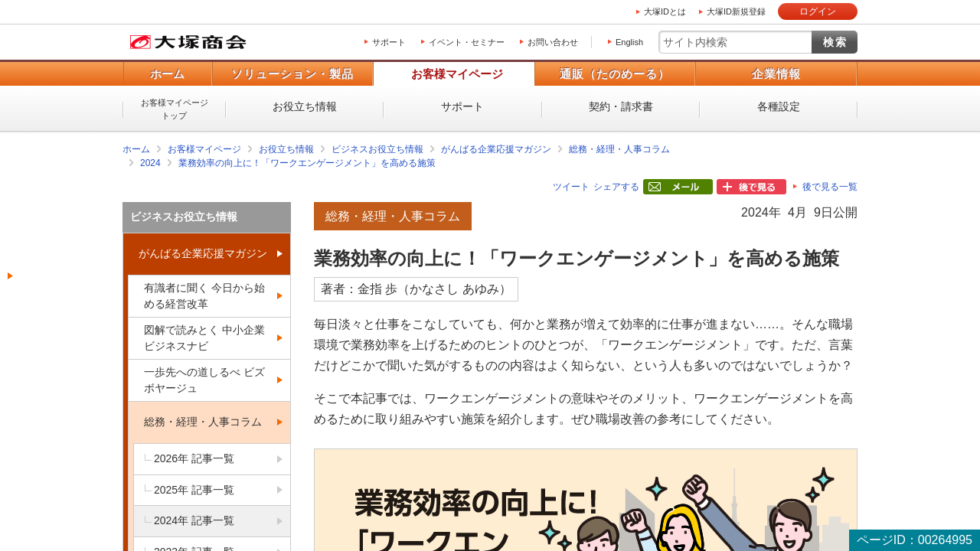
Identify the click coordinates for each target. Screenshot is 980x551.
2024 (150, 163)
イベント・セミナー (467, 42)
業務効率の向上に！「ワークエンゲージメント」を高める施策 (307, 163)
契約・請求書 (621, 106)
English (629, 42)
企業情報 (776, 74)
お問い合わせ (553, 42)
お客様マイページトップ (175, 109)
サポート (389, 42)
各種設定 (779, 106)
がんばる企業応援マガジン (496, 149)
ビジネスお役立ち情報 (377, 149)
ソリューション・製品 (292, 74)
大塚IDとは (665, 11)
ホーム (167, 74)
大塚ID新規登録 (736, 11)
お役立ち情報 (305, 106)
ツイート (571, 187)
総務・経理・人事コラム (619, 149)
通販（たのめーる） (615, 74)
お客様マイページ (457, 74)
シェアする (616, 187)
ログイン (818, 11)
